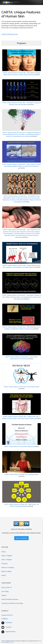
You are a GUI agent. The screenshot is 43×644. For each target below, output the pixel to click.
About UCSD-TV (7, 587)
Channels (4, 564)
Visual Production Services (10, 599)
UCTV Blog (5, 591)
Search (4, 575)
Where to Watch (6, 571)
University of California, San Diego (12, 603)
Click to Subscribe (21, 538)
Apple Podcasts (11, 632)
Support (4, 595)
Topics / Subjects (7, 556)
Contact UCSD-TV (7, 615)
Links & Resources (10, 34)
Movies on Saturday (8, 567)
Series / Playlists (7, 560)
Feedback (5, 619)
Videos (4, 552)
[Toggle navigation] (38, 3)
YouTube (8, 627)
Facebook (9, 623)
